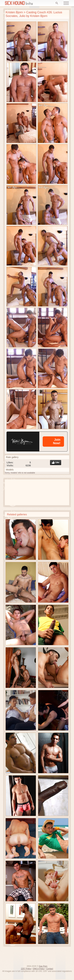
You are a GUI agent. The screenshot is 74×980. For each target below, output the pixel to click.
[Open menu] (66, 3)
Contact (50, 969)
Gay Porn (43, 966)
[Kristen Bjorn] (23, 442)
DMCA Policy (39, 969)
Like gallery (56, 463)
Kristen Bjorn (14, 12)
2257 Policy (26, 969)
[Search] (57, 3)
